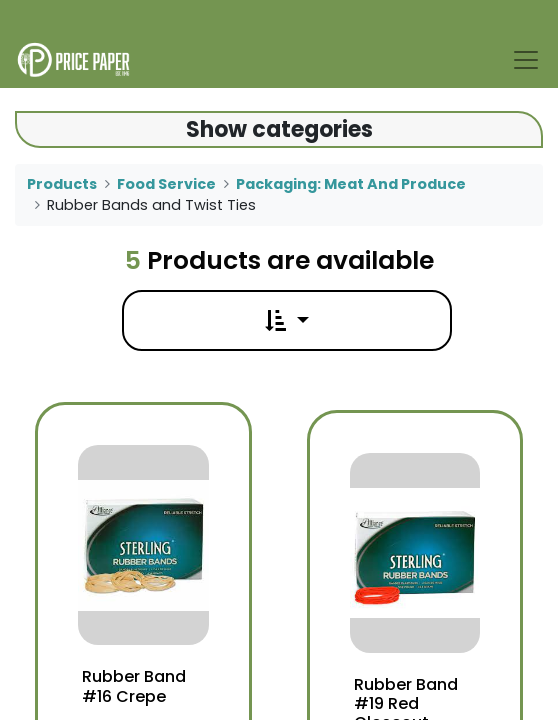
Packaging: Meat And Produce (351, 184)
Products (62, 184)
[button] (287, 320)
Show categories (279, 129)
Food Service (166, 184)
